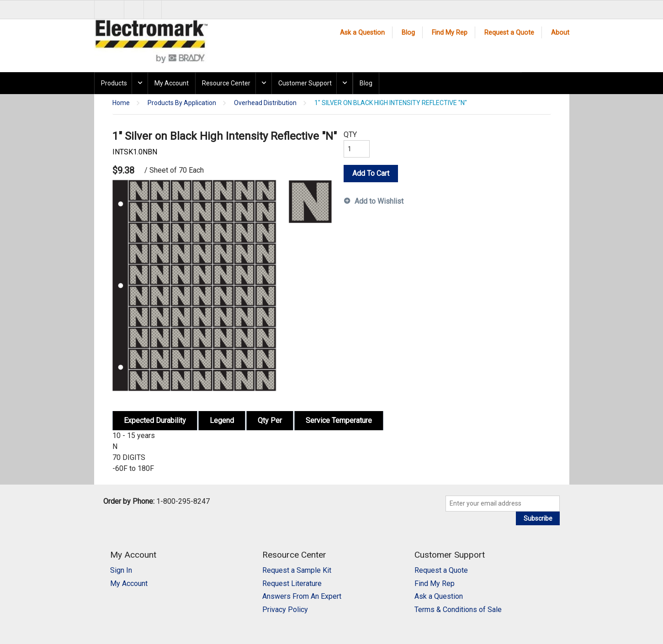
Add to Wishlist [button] (379, 201)
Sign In (121, 570)
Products (114, 83)
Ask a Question (362, 33)
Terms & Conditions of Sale (458, 610)
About (560, 33)
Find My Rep (450, 33)
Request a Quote (509, 33)
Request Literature (292, 583)
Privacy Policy (285, 610)
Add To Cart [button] (371, 173)
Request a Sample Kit (297, 570)
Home (121, 103)
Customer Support (305, 83)
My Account (172, 83)
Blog (408, 33)
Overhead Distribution (265, 103)
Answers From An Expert (302, 596)
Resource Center (226, 83)
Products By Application (182, 103)
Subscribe (538, 518)
